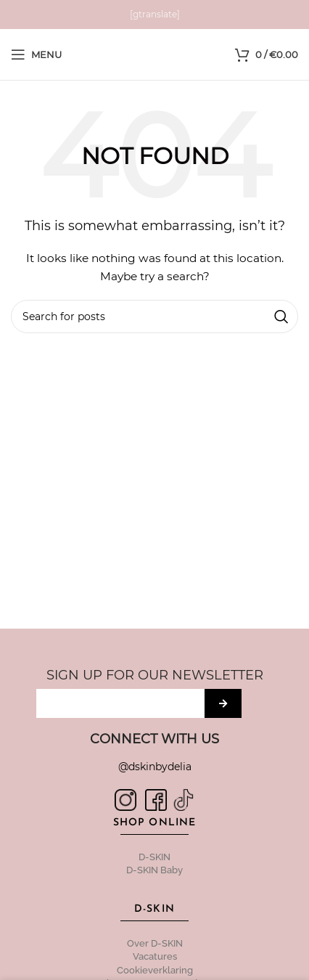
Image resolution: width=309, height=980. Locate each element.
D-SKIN (154, 857)
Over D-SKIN (155, 943)
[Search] (154, 317)
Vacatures (155, 956)
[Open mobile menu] (36, 54)
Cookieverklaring (155, 970)
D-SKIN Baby (154, 870)
